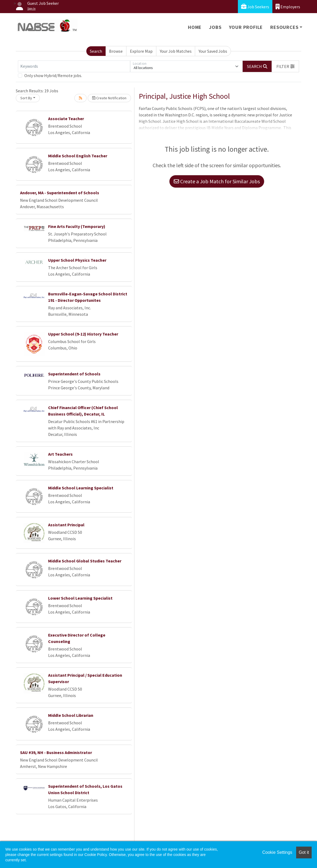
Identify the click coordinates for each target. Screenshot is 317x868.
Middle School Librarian (71, 715)
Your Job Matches (176, 51)
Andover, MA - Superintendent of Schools (60, 193)
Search (96, 51)
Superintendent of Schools (74, 374)
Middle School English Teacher (78, 156)
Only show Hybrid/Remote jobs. (53, 75)
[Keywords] (74, 66)
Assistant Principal (66, 525)
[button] (285, 66)
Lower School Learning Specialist (80, 598)
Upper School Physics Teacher (77, 260)
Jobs (215, 27)
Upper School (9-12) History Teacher (83, 334)
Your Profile (246, 27)
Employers (288, 7)
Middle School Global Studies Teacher (85, 561)
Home (195, 27)
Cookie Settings (277, 852)
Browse (116, 51)
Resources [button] (284, 27)
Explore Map (141, 51)
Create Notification (109, 98)
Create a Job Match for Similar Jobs (217, 181)
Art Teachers (60, 454)
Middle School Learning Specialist (81, 488)
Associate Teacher (66, 119)
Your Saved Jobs (213, 51)
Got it (304, 852)
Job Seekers (255, 7)
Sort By (26, 98)
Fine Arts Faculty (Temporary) (77, 226)
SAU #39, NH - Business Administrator (56, 752)
